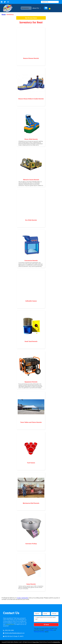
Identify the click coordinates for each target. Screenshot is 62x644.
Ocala (19, 598)
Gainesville (25, 598)
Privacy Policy (49, 630)
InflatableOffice (56, 642)
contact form (10, 624)
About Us (37, 8)
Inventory (26, 8)
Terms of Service (39, 632)
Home (4, 14)
